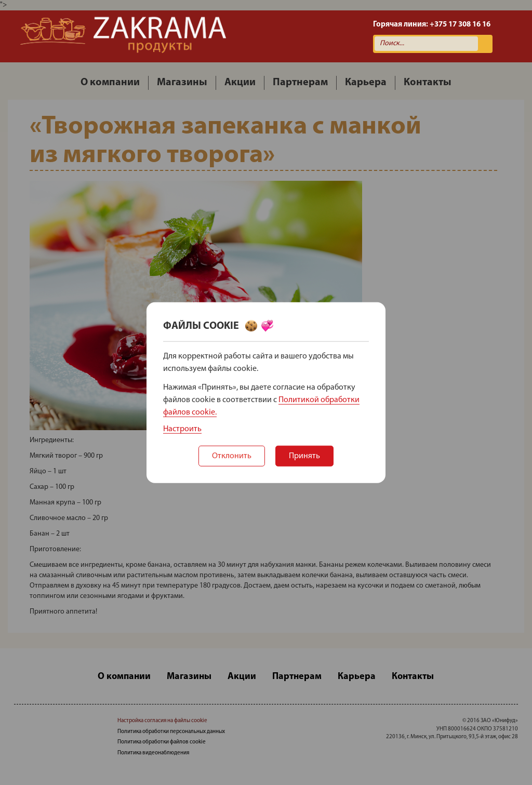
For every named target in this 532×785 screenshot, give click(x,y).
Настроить (182, 429)
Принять (304, 456)
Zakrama (123, 36)
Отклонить (232, 456)
